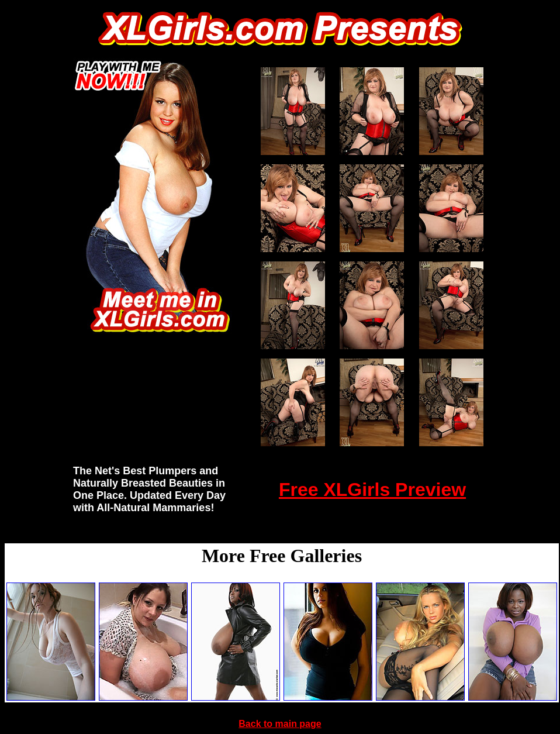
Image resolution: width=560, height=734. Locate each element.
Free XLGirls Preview (372, 490)
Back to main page (280, 724)
